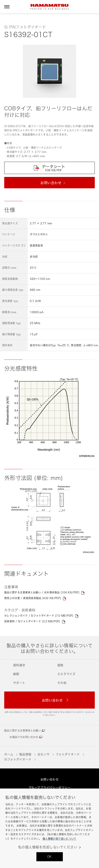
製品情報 (25, 754)
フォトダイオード (68, 754)
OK (49, 857)
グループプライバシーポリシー (49, 788)
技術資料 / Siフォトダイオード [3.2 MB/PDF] (32, 621)
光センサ (44, 754)
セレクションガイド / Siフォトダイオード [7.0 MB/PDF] (39, 616)
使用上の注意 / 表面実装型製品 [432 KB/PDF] (33, 598)
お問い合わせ (50, 779)
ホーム (9, 754)
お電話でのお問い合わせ (24, 737)
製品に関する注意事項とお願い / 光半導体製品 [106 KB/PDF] (42, 592)
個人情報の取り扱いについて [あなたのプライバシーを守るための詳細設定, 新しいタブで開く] (59, 839)
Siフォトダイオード (18, 759)
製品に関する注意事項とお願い (23, 731)
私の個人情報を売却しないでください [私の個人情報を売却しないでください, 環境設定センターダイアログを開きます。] (48, 847)
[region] (49, 828)
